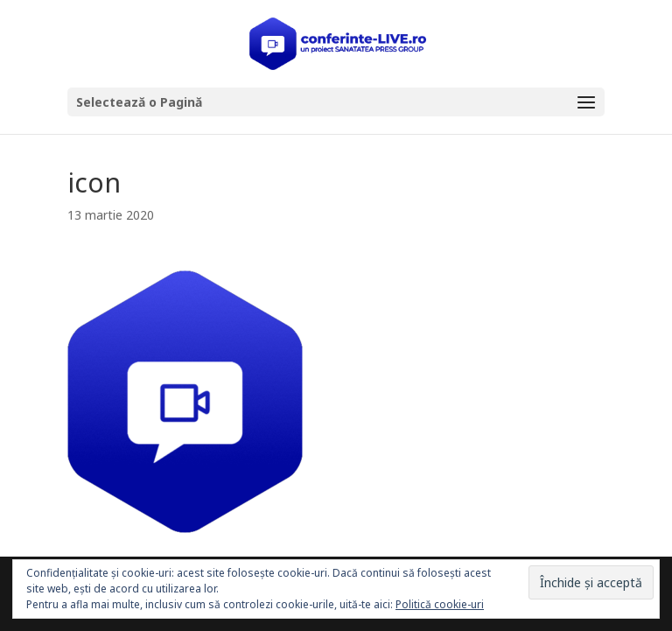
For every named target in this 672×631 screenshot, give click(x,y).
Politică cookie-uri (440, 604)
